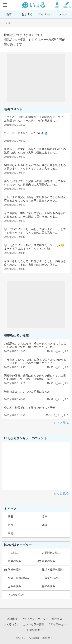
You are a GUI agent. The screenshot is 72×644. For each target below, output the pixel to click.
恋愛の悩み (15, 561)
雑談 (45, 525)
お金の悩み (15, 586)
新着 (9, 14)
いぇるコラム (12, 624)
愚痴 (11, 525)
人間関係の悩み (51, 553)
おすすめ (27, 14)
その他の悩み (16, 595)
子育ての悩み (50, 578)
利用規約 (13, 619)
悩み (45, 516)
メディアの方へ (57, 624)
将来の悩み (49, 586)
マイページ (45, 14)
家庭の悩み (49, 561)
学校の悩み (15, 569)
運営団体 (57, 619)
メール (63, 14)
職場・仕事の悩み (53, 569)
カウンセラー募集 (34, 624)
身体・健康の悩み (19, 578)
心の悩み (13, 553)
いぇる (7, 23)
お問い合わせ (35, 630)
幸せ (11, 533)
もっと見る (61, 423)
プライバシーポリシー (35, 619)
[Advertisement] (36, 78)
